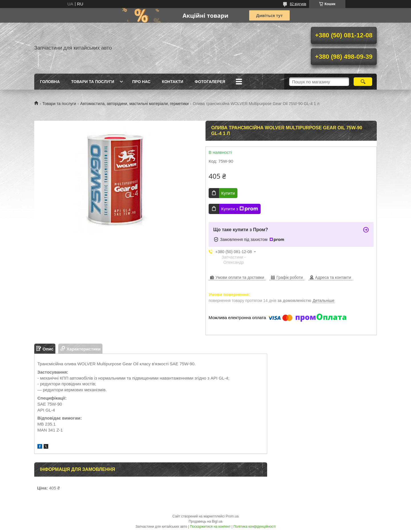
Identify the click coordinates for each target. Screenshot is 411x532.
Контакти (173, 82)
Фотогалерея (210, 82)
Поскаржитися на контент (210, 527)
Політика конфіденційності (255, 527)
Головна (50, 82)
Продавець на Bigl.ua (205, 521)
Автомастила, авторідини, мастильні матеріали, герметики (134, 104)
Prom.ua (232, 516)
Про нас (141, 82)
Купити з (240, 209)
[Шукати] (363, 82)
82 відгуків (298, 4)
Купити (228, 193)
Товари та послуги (93, 82)
